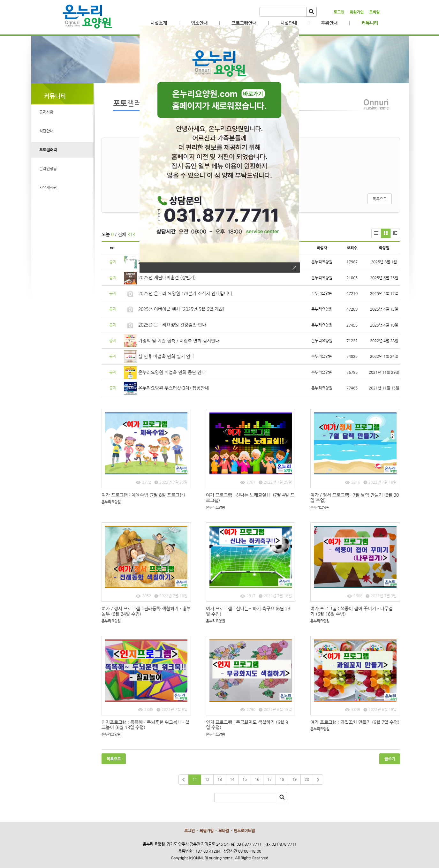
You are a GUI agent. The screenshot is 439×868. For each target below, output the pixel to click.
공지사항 (46, 112)
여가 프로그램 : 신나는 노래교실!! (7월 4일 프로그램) (250, 498)
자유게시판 (48, 187)
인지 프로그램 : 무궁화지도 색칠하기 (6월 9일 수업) (247, 725)
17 (269, 779)
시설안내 (289, 23)
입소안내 (199, 23)
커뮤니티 (370, 23)
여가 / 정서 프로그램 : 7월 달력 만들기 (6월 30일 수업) (355, 498)
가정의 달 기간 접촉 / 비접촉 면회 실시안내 (179, 341)
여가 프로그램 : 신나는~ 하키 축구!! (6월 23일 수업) (248, 611)
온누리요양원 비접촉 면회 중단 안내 (172, 372)
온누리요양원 (111, 502)
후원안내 (329, 23)
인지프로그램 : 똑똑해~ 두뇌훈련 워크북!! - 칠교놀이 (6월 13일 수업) (145, 725)
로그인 (339, 12)
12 (207, 779)
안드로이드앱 (244, 831)
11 (195, 779)
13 (220, 779)
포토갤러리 (48, 150)
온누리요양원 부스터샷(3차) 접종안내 (174, 388)
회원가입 (357, 12)
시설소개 (159, 23)
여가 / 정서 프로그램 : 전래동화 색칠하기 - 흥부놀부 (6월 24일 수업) (146, 611)
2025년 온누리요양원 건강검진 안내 (172, 325)
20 (307, 779)
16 (257, 779)
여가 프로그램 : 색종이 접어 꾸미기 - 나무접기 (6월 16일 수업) (352, 611)
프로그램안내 (244, 23)
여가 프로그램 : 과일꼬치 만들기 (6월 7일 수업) (355, 722)
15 (245, 779)
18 (282, 779)
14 (232, 779)
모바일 (374, 12)
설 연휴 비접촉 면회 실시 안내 (166, 356)
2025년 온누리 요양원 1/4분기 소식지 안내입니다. (186, 293)
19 (294, 779)
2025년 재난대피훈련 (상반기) (167, 277)
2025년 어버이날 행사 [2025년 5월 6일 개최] (181, 309)
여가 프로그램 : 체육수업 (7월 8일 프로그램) (143, 495)
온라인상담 (48, 169)
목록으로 (380, 199)
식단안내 (46, 131)
